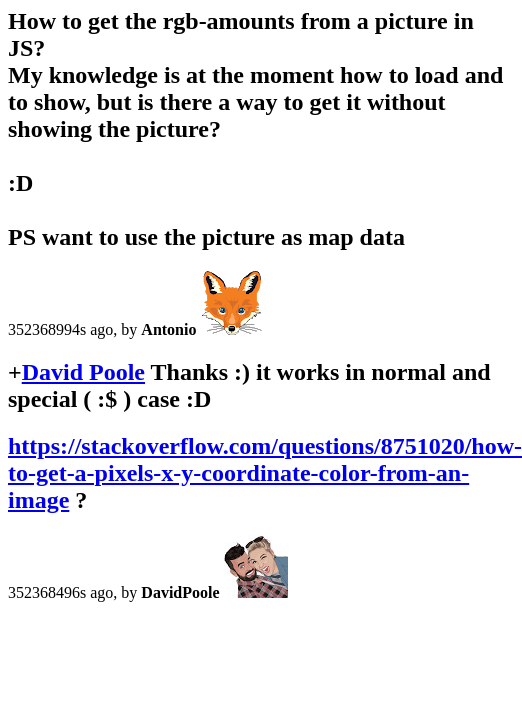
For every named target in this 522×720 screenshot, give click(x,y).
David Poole (83, 372)
